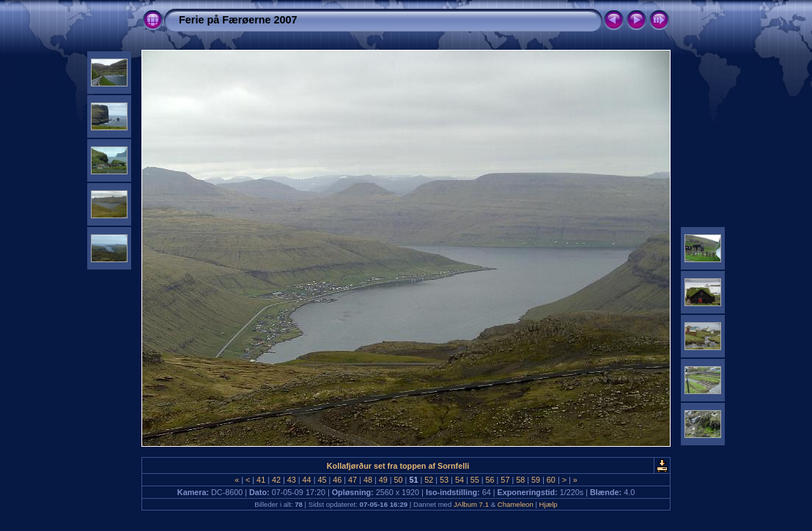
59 (536, 480)
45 (322, 480)
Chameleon (516, 504)
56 (490, 480)
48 (368, 480)
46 (337, 480)
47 (353, 480)
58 (520, 480)
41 (261, 480)
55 (475, 480)
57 (505, 480)
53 (444, 480)
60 (551, 480)
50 (399, 480)
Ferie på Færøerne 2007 (238, 20)
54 (459, 480)
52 (429, 480)
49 (383, 480)
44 (307, 480)
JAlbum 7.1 (471, 504)
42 (276, 480)
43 (292, 480)
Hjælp (549, 504)
